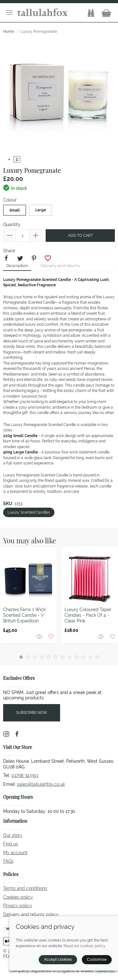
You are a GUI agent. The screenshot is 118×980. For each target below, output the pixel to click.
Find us (11, 844)
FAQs (8, 861)
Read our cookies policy (84, 946)
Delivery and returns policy (31, 914)
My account (15, 853)
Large (41, 210)
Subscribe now (32, 713)
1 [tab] (17, 159)
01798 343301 (25, 775)
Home (8, 32)
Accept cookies (58, 959)
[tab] (21, 657)
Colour (10, 200)
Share (9, 251)
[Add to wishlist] (51, 636)
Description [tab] (17, 266)
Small (15, 210)
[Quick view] (40, 636)
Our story (13, 835)
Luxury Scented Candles (29, 512)
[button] (9, 13)
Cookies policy (18, 897)
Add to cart (80, 236)
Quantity (12, 225)
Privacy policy (18, 906)
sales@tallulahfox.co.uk (41, 784)
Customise (97, 959)
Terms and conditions (25, 888)
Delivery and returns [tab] (60, 266)
